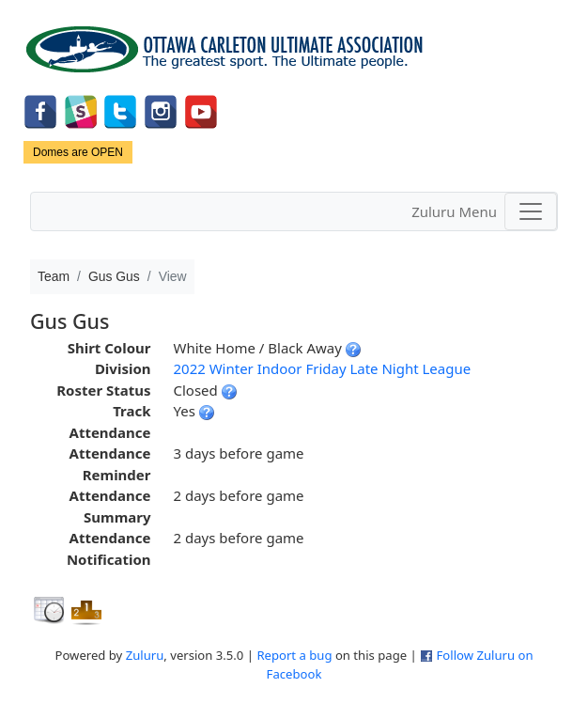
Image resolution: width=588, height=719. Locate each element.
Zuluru (145, 655)
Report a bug (294, 655)
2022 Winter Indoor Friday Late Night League (322, 368)
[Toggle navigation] (531, 211)
